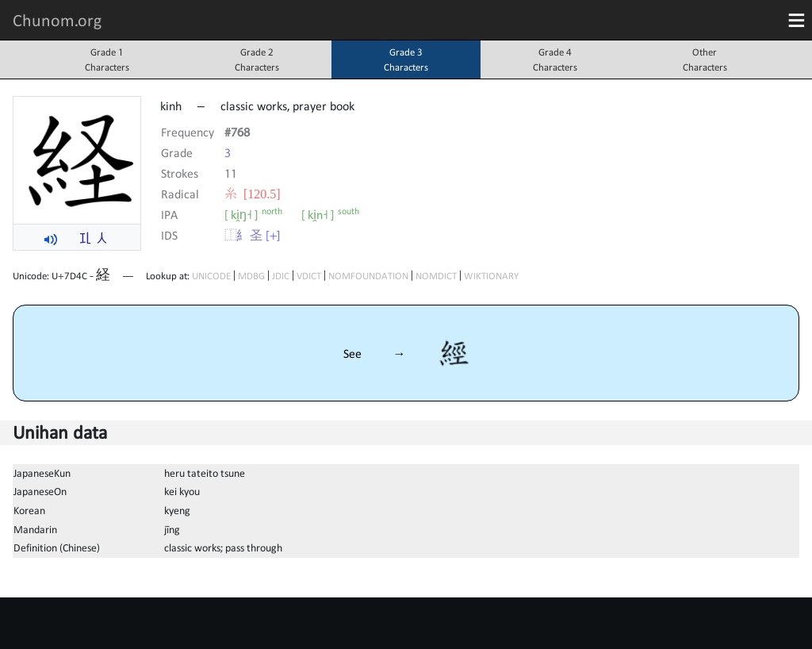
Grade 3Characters (406, 60)
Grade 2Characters (257, 60)
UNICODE (211, 276)
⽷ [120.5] (253, 194)
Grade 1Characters (107, 60)
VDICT (309, 276)
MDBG (251, 276)
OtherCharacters (705, 60)
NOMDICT (436, 276)
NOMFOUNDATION (368, 276)
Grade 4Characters (555, 60)
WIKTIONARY (491, 276)
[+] (273, 235)
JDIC (281, 276)
